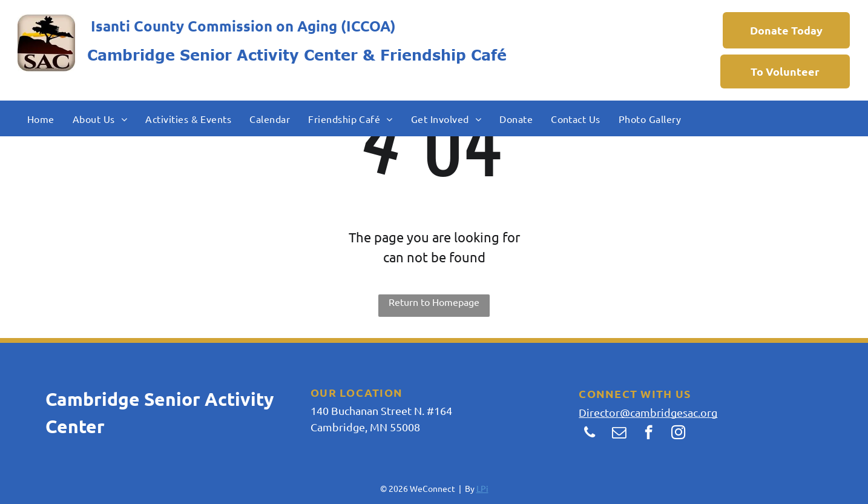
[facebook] (649, 434)
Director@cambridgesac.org (648, 412)
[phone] (589, 434)
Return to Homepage (434, 302)
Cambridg (87, 399)
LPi (482, 488)
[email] (619, 434)
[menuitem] (41, 118)
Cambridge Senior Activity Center (222, 55)
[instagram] (678, 434)
